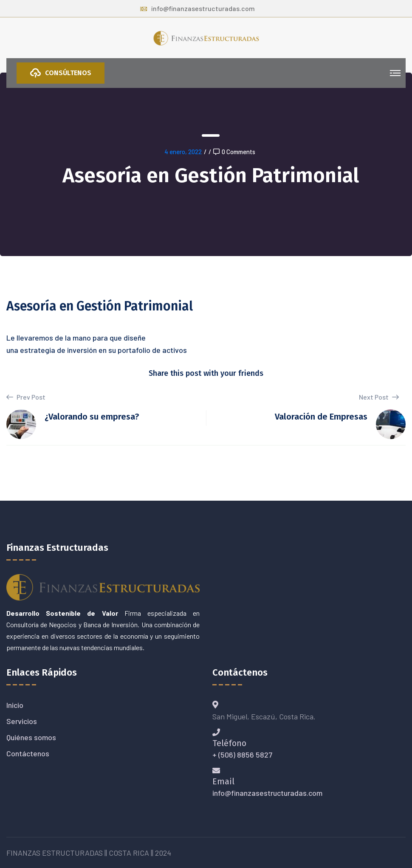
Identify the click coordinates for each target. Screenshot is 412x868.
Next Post (379, 397)
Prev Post (26, 397)
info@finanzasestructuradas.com (198, 8)
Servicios (22, 721)
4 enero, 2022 (183, 152)
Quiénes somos (31, 737)
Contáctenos (28, 753)
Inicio (15, 705)
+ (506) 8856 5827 (242, 755)
